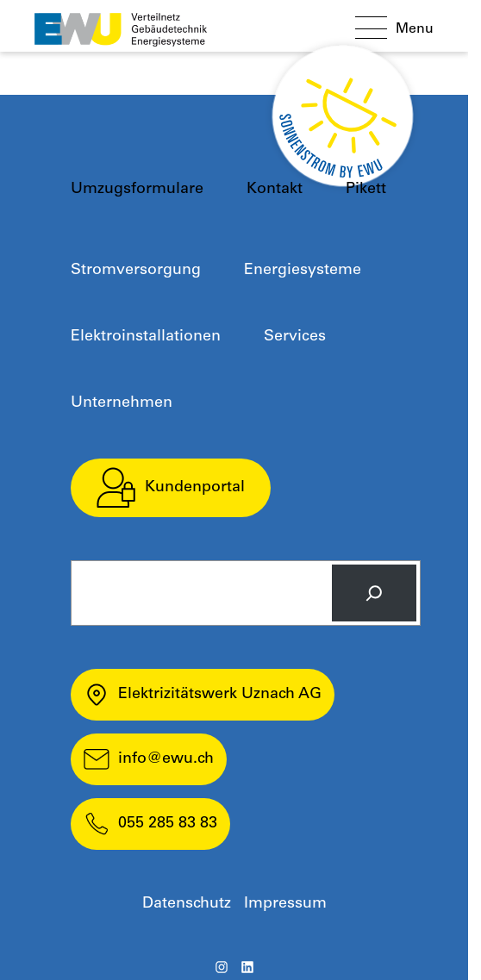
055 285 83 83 (150, 824)
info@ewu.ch (149, 759)
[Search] (374, 593)
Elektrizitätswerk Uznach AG (203, 695)
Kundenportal (171, 488)
